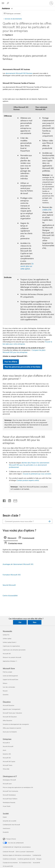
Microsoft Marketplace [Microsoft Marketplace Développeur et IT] (9, 795)
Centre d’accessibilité (10, 595)
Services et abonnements (13, 19)
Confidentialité (37, 855)
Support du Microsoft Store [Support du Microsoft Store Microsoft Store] (10, 679)
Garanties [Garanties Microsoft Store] (6, 695)
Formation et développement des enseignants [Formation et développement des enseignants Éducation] (16, 724)
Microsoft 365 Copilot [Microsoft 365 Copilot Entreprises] (9, 761)
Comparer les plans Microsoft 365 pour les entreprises (24, 351)
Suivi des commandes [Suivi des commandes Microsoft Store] (9, 687)
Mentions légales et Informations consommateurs (17, 855)
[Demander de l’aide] (8, 3)
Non (35, 622)
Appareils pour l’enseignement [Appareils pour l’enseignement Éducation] (12, 709)
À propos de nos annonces (10, 863)
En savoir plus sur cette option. (27, 266)
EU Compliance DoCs (25, 863)
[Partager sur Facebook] (4, 500)
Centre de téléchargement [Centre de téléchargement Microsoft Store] (10, 676)
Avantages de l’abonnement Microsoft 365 (18, 564)
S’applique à (9, 35)
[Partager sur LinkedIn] (9, 500)
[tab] (11, 538)
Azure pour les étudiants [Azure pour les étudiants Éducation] (10, 732)
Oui (20, 622)
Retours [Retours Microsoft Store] (5, 683)
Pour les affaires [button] (11, 362)
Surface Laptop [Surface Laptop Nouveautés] (7, 638)
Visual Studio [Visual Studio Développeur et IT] (7, 806)
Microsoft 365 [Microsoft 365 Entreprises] (7, 758)
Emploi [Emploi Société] (5, 817)
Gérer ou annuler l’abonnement (25, 852)
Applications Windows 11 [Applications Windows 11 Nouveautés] (10, 661)
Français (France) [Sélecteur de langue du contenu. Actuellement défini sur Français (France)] (11, 839)
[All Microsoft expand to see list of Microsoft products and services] (3, 3)
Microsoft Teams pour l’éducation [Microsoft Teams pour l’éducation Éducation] (12, 713)
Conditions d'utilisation (9, 859)
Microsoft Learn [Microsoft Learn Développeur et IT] (7, 784)
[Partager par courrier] (14, 500)
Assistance (6, 8)
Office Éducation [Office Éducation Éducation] (7, 720)
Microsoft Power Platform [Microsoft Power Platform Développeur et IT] (10, 799)
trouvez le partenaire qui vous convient (37, 474)
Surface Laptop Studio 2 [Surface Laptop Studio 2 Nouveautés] (10, 642)
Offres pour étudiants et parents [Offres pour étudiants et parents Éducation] (12, 728)
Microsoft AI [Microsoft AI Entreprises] (6, 743)
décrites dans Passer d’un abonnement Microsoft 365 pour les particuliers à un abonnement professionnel (29, 465)
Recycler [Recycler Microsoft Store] (5, 691)
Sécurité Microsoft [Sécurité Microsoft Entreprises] (8, 746)
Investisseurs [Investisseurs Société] (7, 828)
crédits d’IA (47, 210)
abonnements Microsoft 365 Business (19, 73)
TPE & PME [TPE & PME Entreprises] (6, 769)
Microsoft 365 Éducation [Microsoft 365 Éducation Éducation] (10, 717)
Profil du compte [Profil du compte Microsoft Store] (7, 672)
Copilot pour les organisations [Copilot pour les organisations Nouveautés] (11, 646)
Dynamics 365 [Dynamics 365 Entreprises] (7, 754)
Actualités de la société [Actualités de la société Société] (9, 821)
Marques (39, 859)
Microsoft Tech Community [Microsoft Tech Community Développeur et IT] (10, 791)
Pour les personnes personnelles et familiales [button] (23, 367)
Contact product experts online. (28, 480)
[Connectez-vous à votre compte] (51, 3)
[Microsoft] (27, 2)
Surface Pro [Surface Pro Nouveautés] (6, 635)
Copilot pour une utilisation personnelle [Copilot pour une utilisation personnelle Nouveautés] (14, 650)
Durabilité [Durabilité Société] (6, 832)
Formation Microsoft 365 (12, 575)
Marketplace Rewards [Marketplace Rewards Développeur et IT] (9, 802)
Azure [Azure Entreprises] (4, 750)
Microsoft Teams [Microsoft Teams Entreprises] (8, 765)
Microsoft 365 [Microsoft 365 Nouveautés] (7, 654)
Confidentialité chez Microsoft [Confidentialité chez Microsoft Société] (11, 825)
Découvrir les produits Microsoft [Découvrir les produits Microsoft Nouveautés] (12, 657)
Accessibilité (36, 863)
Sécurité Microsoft (9, 585)
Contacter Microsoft (9, 852)
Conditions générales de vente (26, 859)
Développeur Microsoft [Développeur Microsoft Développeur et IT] (9, 780)
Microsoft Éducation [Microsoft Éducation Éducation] (9, 705)
